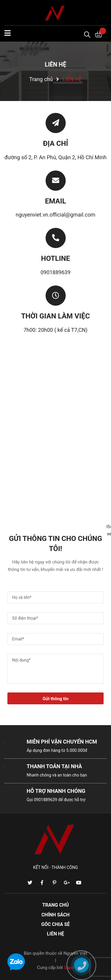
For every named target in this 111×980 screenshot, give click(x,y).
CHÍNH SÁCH (55, 915)
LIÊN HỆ (56, 934)
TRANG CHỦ (55, 905)
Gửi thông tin (55, 699)
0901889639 (55, 272)
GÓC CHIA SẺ (55, 924)
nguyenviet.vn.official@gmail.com (55, 215)
